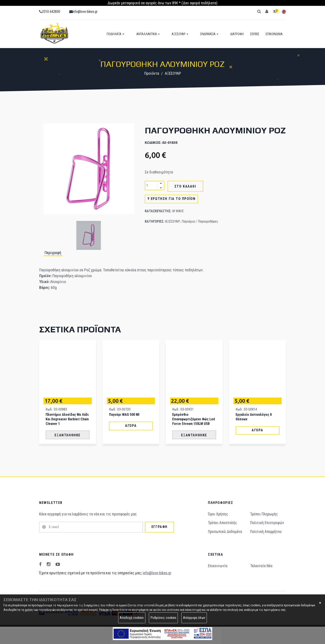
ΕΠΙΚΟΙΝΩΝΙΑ (274, 34)
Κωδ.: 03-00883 (56, 409)
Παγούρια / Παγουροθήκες (200, 222)
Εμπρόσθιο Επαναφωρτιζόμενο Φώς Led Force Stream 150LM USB (194, 419)
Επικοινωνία (218, 565)
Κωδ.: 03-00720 (120, 409)
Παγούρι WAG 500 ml (124, 414)
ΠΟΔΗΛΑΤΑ (138, 34)
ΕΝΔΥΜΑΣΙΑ (215, 34)
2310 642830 (50, 12)
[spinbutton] (154, 186)
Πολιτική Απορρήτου (266, 531)
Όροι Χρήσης (218, 514)
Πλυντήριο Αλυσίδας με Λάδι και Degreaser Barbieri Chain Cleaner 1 (67, 419)
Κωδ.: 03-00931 (183, 409)
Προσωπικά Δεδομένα (225, 531)
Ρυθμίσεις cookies (163, 618)
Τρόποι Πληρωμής (264, 514)
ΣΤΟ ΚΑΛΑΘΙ (185, 186)
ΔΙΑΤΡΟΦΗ (237, 34)
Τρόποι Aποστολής (223, 522)
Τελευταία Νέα (261, 565)
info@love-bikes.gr (83, 12)
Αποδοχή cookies (132, 618)
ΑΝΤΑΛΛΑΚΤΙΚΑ (164, 34)
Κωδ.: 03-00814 (246, 409)
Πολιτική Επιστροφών (268, 522)
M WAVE (178, 211)
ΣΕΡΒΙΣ (255, 34)
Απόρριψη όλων (194, 618)
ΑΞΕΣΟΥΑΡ (191, 34)
